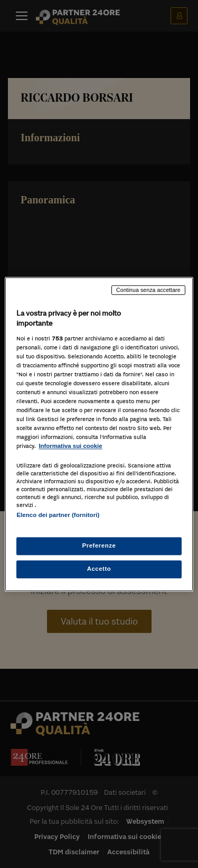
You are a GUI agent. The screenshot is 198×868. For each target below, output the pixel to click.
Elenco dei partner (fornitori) (58, 515)
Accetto (99, 569)
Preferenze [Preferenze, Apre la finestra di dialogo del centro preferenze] (99, 545)
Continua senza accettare (148, 290)
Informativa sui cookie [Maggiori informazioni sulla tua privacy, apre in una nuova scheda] (70, 446)
